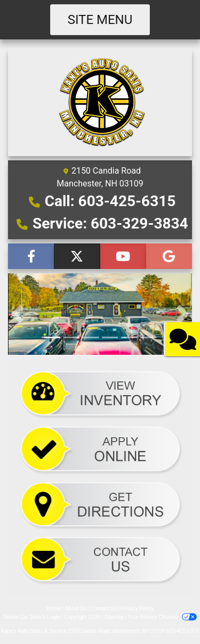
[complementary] (168, 612)
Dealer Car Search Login (32, 617)
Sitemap (114, 617)
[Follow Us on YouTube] (123, 256)
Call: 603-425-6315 (110, 201)
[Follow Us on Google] (169, 256)
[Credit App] (100, 449)
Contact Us (104, 609)
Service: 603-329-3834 (110, 223)
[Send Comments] (100, 560)
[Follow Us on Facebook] (31, 256)
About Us (76, 609)
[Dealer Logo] (100, 101)
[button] (17, 314)
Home (54, 609)
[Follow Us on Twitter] (77, 256)
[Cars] (100, 394)
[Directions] (100, 504)
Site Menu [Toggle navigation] (100, 20)
